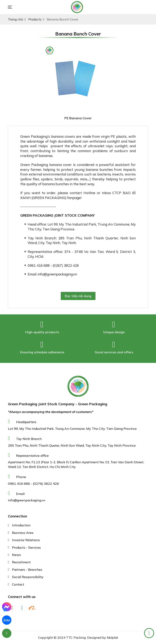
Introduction (21, 525)
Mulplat (112, 638)
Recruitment (21, 562)
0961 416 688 (19, 484)
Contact (18, 584)
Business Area (23, 533)
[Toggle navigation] (12, 7)
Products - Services (26, 547)
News (16, 555)
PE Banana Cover (78, 118)
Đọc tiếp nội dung (78, 296)
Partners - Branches (27, 570)
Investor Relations (26, 540)
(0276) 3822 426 (46, 484)
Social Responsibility (28, 577)
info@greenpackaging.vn (27, 500)
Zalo (7, 620)
